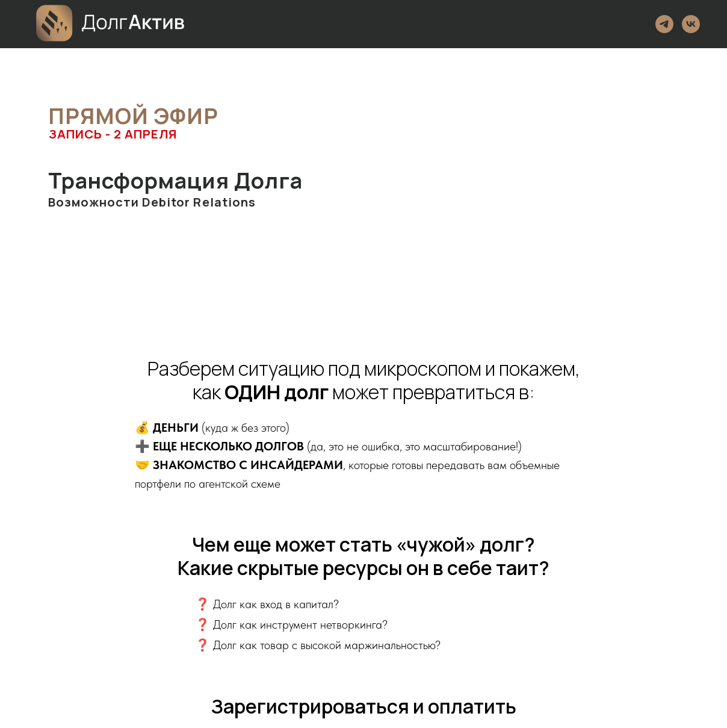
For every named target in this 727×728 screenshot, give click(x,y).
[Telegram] (664, 24)
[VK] (691, 24)
